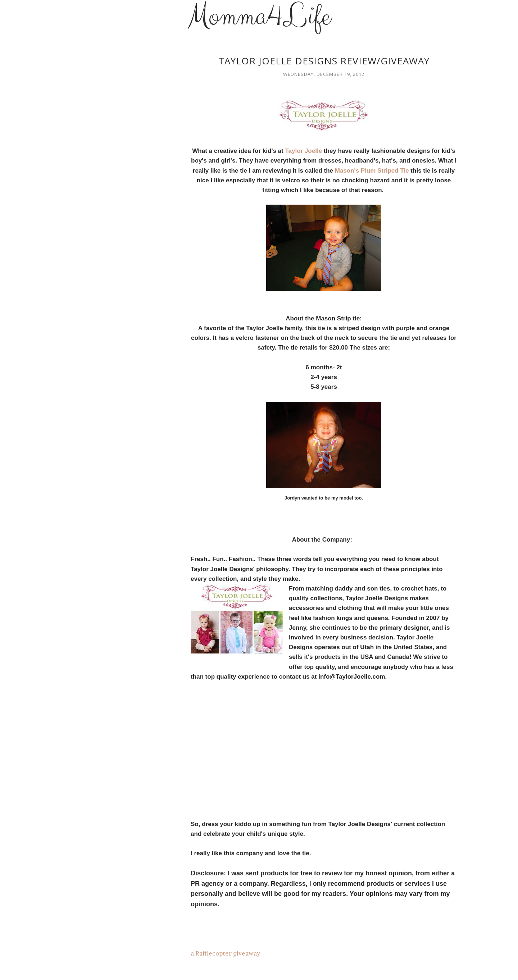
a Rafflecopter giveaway (225, 953)
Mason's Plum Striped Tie (372, 171)
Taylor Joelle (303, 151)
